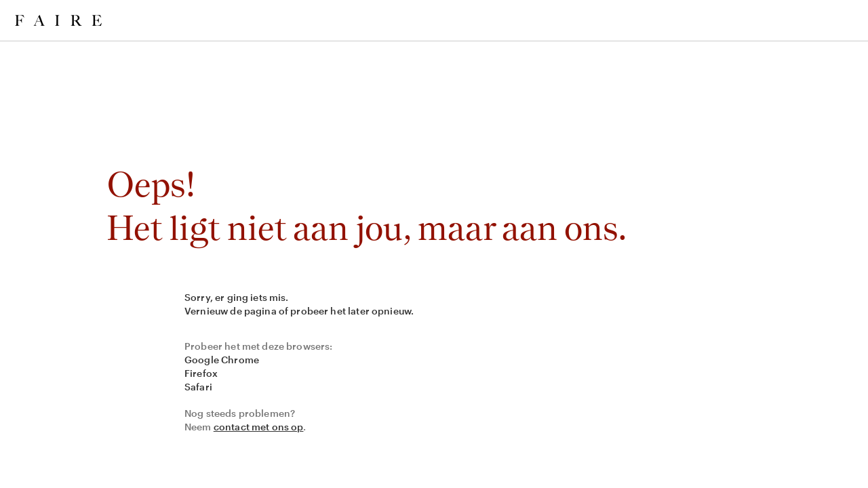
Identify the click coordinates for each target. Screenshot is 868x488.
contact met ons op (259, 427)
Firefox (201, 373)
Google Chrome (222, 360)
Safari (198, 387)
